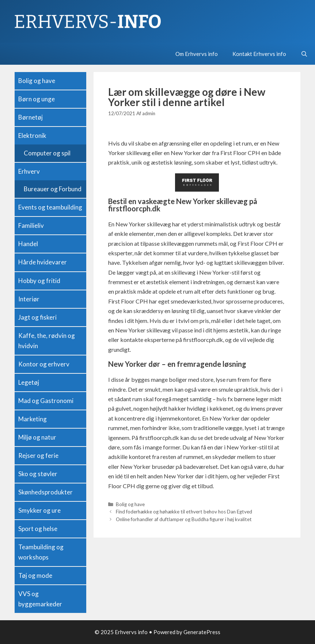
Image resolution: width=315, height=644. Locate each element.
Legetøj (29, 382)
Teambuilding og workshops (41, 552)
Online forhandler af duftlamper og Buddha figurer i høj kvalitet (184, 519)
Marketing (33, 419)
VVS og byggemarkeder (40, 599)
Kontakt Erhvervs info (259, 54)
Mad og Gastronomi (46, 401)
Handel (28, 244)
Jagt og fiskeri (37, 317)
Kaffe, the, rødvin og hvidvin (47, 341)
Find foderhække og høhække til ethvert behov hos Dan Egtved (184, 512)
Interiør (29, 299)
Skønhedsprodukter (45, 492)
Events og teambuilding (50, 207)
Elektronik (32, 135)
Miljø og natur (37, 437)
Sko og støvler (38, 474)
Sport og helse (38, 529)
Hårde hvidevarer (43, 262)
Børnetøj (31, 117)
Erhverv (29, 171)
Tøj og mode (35, 575)
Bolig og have (130, 504)
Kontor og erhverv (44, 364)
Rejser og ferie (38, 455)
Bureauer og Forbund (53, 189)
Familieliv (31, 225)
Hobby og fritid (39, 281)
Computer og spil (47, 153)
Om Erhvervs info (197, 54)
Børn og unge (37, 99)
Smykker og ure (39, 510)
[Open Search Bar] (304, 54)
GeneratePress (202, 632)
